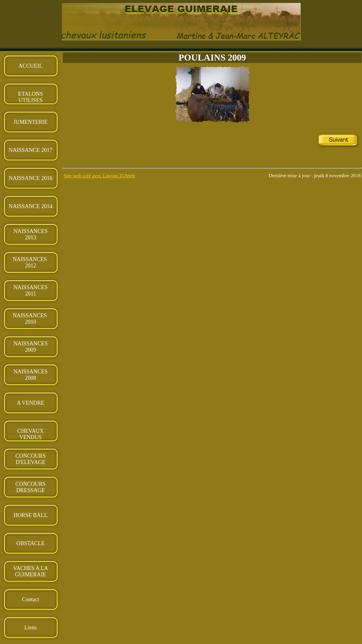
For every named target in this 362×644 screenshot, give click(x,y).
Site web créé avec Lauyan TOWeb (99, 176)
